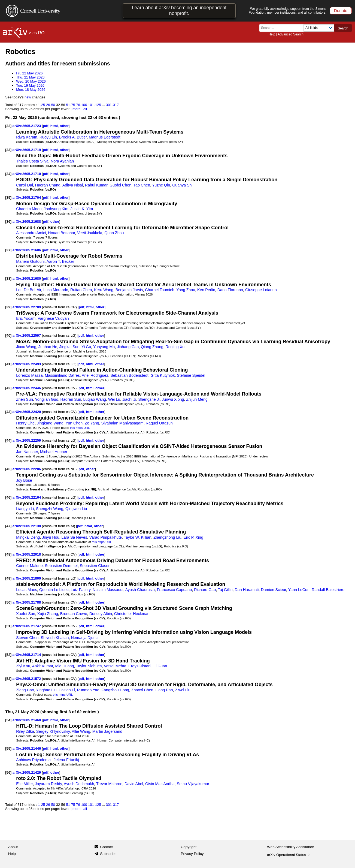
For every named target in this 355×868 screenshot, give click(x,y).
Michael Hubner (54, 452)
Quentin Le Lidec (54, 590)
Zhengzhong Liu (167, 537)
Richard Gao (205, 590)
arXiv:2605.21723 (27, 126)
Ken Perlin (206, 290)
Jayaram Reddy (48, 784)
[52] (8, 655)
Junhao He (48, 347)
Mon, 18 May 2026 (31, 90)
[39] (8, 307)
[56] (8, 772)
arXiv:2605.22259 (27, 440)
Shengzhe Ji (149, 399)
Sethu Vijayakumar (193, 784)
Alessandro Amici (31, 233)
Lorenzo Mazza (29, 375)
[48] (8, 554)
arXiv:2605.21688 (27, 221)
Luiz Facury (81, 590)
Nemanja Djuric (84, 638)
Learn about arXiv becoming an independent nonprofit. (179, 10)
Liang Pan (164, 690)
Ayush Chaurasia (140, 590)
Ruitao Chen (81, 290)
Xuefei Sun (26, 614)
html (54, 126)
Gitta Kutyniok (163, 375)
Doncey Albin (101, 614)
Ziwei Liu (183, 690)
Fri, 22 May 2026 (29, 73)
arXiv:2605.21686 (27, 250)
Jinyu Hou (51, 537)
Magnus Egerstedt (105, 137)
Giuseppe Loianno (261, 290)
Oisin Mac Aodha (160, 784)
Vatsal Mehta (115, 666)
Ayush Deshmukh (79, 784)
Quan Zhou (114, 233)
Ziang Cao (25, 690)
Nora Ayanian (62, 161)
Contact (106, 847)
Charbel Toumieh (160, 290)
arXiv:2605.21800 (27, 578)
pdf (45, 126)
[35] (8, 198)
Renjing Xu (175, 347)
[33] (8, 150)
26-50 (51, 105)
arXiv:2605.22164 (27, 497)
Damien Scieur (273, 590)
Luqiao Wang (95, 399)
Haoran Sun (71, 399)
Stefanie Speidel (191, 375)
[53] (8, 679)
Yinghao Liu (46, 690)
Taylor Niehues (89, 666)
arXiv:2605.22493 (27, 364)
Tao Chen (142, 185)
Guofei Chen (120, 185)
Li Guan (160, 666)
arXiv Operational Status (289, 855)
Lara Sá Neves (74, 537)
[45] (8, 469)
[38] (8, 278)
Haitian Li (67, 690)
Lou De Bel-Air (29, 290)
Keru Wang (104, 290)
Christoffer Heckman (132, 614)
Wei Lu (114, 399)
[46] (8, 497)
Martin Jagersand (107, 731)
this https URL (80, 428)
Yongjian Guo (47, 399)
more (77, 109)
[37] (8, 250)
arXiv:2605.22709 (27, 307)
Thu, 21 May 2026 (30, 77)
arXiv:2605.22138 (27, 526)
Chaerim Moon (29, 209)
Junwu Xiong (173, 399)
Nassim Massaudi (108, 590)
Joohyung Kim (56, 209)
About (13, 847)
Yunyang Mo (104, 347)
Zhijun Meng (197, 399)
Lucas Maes (27, 590)
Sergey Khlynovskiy (53, 731)
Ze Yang (92, 423)
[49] (8, 578)
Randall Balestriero (328, 590)
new (28, 97)
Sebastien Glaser (95, 566)
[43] (8, 412)
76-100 (81, 105)
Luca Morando (56, 290)
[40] (8, 335)
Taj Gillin (225, 590)
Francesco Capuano (174, 590)
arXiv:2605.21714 (27, 655)
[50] (8, 602)
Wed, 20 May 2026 (31, 81)
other (64, 126)
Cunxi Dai (25, 185)
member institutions (281, 13)
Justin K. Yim (82, 209)
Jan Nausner (27, 452)
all (85, 109)
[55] (8, 748)
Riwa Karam (27, 137)
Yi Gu (86, 347)
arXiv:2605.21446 (27, 748)
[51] (8, 626)
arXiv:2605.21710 (27, 174)
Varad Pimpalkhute (106, 537)
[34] (8, 174)
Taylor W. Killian (138, 537)
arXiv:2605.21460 (27, 720)
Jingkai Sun (69, 347)
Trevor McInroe (109, 784)
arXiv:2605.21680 (27, 278)
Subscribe (108, 854)
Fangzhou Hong (115, 690)
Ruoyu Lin (48, 137)
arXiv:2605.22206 (27, 469)
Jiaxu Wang (26, 347)
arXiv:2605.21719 (27, 150)
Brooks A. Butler (73, 137)
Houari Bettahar (61, 233)
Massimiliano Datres (62, 375)
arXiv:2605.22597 (27, 335)
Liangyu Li (25, 509)
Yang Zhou (186, 290)
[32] (8, 126)
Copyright (189, 847)
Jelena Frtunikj (66, 760)
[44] (8, 440)
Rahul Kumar (96, 185)
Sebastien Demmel (61, 566)
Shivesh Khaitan (55, 638)
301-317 (113, 105)
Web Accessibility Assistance (290, 847)
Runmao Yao (88, 690)
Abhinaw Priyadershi (34, 760)
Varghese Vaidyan (53, 318)
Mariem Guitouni (30, 261)
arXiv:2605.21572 (27, 679)
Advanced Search (291, 34)
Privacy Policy (192, 854)
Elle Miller (24, 784)
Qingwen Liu (76, 509)
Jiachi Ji (129, 399)
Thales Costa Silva (32, 161)
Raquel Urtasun (159, 423)
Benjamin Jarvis (129, 290)
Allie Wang (81, 731)
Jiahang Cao (128, 347)
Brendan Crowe (74, 614)
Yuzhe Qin (161, 185)
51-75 (70, 105)
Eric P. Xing (193, 537)
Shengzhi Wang (50, 509)
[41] (8, 364)
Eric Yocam (26, 318)
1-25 (41, 105)
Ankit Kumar (43, 666)
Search (343, 28)
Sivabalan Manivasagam (122, 423)
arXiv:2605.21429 (27, 772)
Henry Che (25, 423)
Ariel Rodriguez (95, 375)
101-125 (95, 105)
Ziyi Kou (23, 666)
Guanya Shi (182, 185)
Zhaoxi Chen (142, 690)
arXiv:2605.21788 (27, 602)
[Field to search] (319, 28)
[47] (8, 526)
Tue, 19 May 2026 (30, 85)
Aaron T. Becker (60, 261)
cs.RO (38, 33)
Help (272, 34)
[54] (8, 720)
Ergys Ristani (140, 666)
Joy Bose (24, 480)
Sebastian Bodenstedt (129, 375)
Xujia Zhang (48, 614)
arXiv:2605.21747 (27, 626)
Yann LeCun (299, 590)
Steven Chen (27, 638)
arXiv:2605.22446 (27, 388)
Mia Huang (65, 666)
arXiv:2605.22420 (27, 412)
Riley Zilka (25, 731)
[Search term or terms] (283, 28)
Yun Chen (74, 423)
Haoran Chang (48, 185)
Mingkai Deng (28, 537)
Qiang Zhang (152, 347)
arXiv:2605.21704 (27, 198)
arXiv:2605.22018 (27, 554)
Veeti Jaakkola (90, 233)
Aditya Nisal (73, 185)
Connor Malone (29, 566)
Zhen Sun (25, 399)
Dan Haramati (247, 590)
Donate (341, 10)
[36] (8, 221)
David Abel (134, 784)
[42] (8, 388)
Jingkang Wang (50, 423)
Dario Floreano (230, 290)
